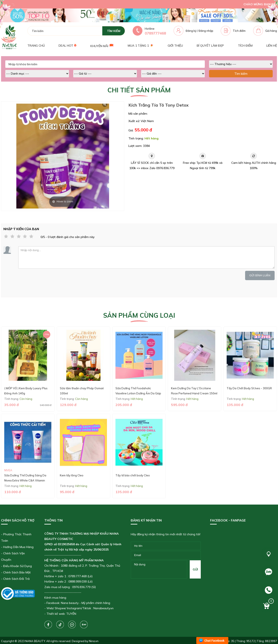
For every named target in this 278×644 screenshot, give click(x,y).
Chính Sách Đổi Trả (16, 579)
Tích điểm (239, 31)
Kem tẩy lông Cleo (72, 475)
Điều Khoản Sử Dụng (18, 566)
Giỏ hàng (271, 31)
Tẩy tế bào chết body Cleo (133, 475)
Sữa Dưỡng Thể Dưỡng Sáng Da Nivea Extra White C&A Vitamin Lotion (25, 480)
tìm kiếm (114, 31)
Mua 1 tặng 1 (141, 46)
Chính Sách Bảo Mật (17, 572)
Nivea (8, 470)
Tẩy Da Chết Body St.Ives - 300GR (249, 388)
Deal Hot (67, 45)
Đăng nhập (206, 31)
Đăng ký (191, 31)
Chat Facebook (214, 641)
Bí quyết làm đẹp (210, 46)
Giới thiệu (175, 46)
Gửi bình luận (260, 275)
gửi (195, 569)
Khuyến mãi (102, 45)
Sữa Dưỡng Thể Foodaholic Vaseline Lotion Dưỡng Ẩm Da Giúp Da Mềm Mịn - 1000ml (138, 393)
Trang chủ (36, 46)
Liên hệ (272, 46)
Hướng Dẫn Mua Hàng (18, 547)
